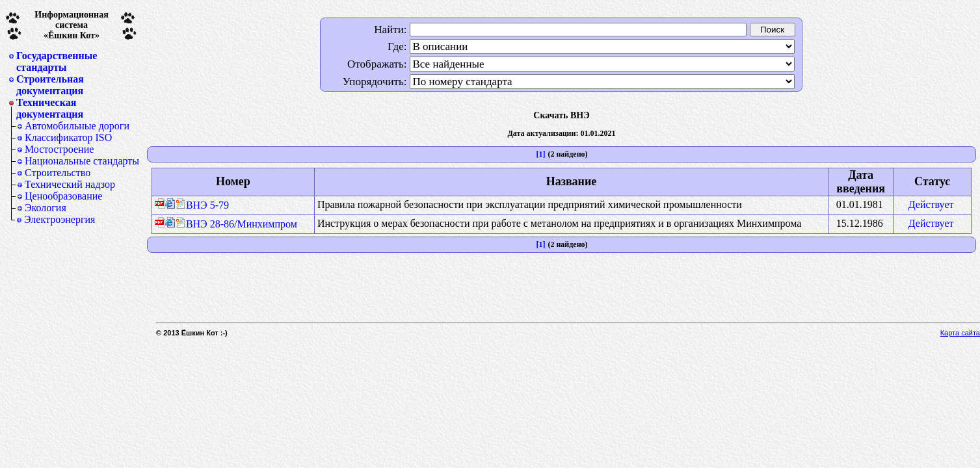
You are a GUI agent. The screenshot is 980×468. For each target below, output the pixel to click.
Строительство (58, 173)
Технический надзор (70, 184)
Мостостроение (59, 149)
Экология (46, 208)
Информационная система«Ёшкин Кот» (72, 25)
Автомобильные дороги (77, 126)
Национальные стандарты (82, 161)
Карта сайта (960, 333)
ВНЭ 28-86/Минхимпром (236, 224)
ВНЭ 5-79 (202, 205)
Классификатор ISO (68, 137)
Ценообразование (63, 196)
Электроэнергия (60, 219)
